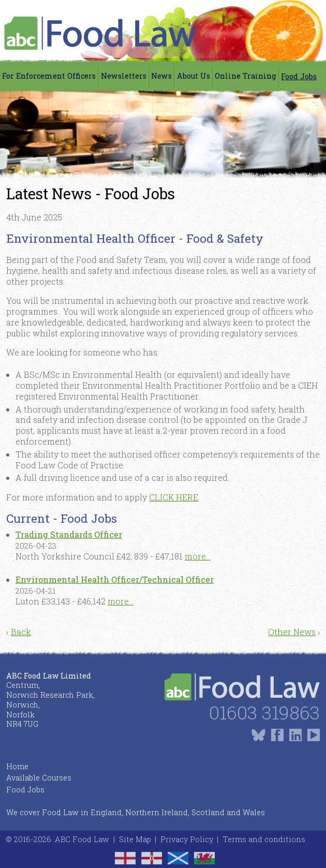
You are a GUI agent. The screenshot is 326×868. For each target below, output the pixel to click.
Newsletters (124, 76)
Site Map (135, 839)
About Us (194, 76)
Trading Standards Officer (69, 534)
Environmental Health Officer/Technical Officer (115, 579)
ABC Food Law (82, 839)
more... (198, 556)
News (161, 76)
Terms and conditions (264, 839)
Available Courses (39, 778)
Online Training (246, 76)
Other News (292, 632)
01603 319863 (264, 712)
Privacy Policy (187, 839)
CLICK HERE (174, 497)
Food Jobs (299, 76)
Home (17, 766)
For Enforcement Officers (49, 76)
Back (21, 632)
